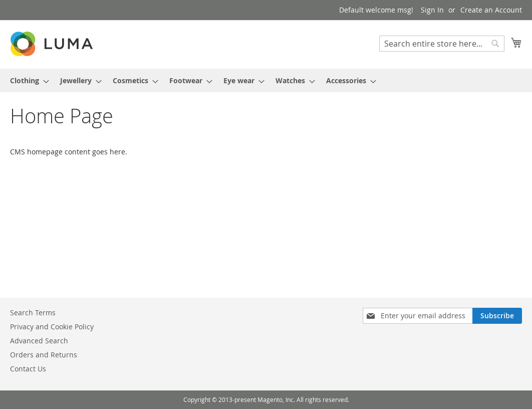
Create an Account (491, 10)
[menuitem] (27, 80)
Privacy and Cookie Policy (52, 327)
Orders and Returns (44, 355)
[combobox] (442, 44)
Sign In (432, 10)
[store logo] (53, 44)
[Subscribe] (497, 316)
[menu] (266, 80)
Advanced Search (39, 341)
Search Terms (33, 313)
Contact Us (28, 369)
